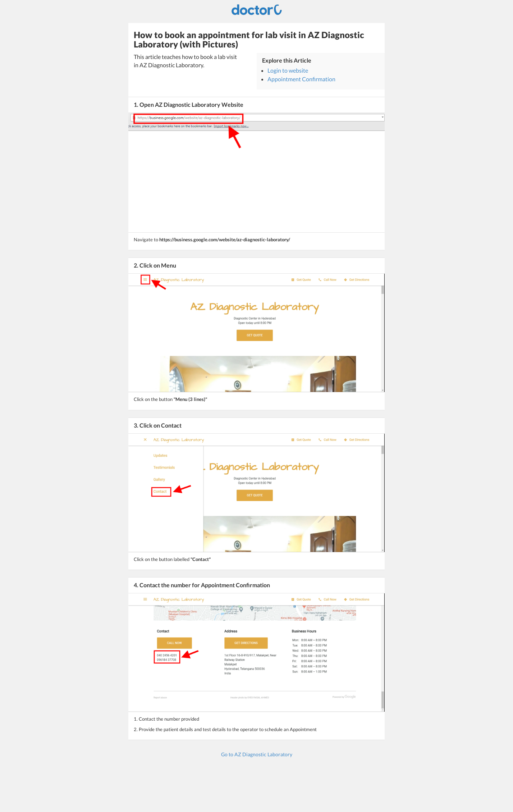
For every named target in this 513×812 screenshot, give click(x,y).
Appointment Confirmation (301, 79)
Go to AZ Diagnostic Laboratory (257, 754)
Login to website (288, 70)
